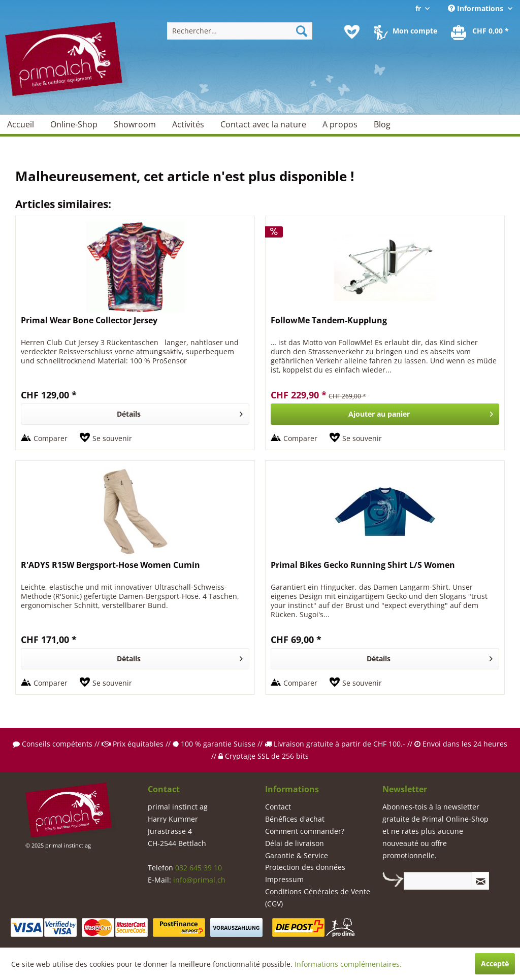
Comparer (51, 438)
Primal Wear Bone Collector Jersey (89, 320)
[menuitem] (240, 31)
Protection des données (305, 867)
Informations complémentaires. (348, 964)
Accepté (495, 964)
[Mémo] (352, 32)
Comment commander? (305, 831)
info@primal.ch (199, 880)
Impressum (284, 879)
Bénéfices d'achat (295, 819)
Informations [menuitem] (477, 8)
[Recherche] (302, 31)
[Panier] (480, 32)
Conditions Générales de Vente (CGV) (318, 898)
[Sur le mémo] (106, 438)
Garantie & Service (297, 855)
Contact (278, 807)
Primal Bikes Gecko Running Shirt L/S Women (363, 565)
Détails (180, 412)
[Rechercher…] (240, 31)
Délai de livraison (295, 843)
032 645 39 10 (199, 868)
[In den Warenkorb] (385, 414)
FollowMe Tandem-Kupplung (329, 320)
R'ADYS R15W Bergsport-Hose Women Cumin (110, 565)
